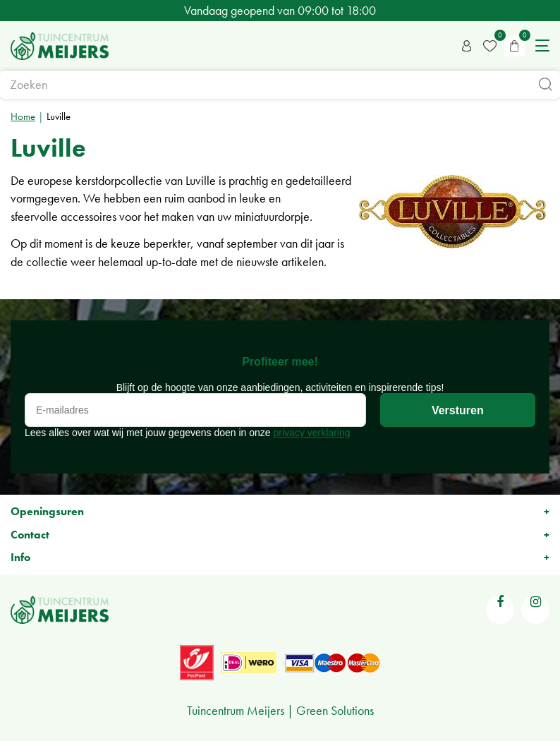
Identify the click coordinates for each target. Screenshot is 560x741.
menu (542, 46)
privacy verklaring (312, 433)
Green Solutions (335, 710)
